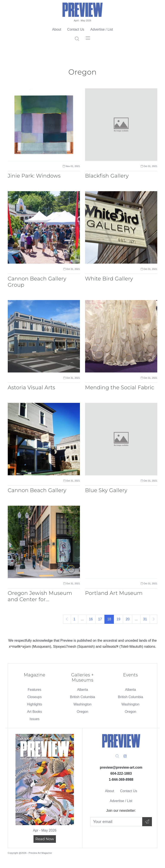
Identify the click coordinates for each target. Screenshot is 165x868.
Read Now (45, 839)
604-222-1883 (121, 773)
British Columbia (82, 697)
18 (109, 619)
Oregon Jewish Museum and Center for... (40, 596)
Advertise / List (102, 29)
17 (100, 619)
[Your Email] (116, 822)
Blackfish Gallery (107, 176)
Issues (35, 719)
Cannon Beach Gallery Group (37, 282)
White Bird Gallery (109, 279)
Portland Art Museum (114, 593)
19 (118, 619)
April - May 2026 (82, 20)
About (57, 29)
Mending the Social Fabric (120, 387)
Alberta (83, 690)
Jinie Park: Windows (34, 176)
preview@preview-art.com (121, 767)
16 (91, 619)
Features (34, 690)
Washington (82, 704)
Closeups (34, 697)
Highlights (35, 704)
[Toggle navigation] (88, 38)
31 (145, 619)
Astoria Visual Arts (31, 387)
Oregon (82, 712)
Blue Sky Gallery (106, 490)
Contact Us (76, 29)
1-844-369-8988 (121, 780)
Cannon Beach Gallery (37, 490)
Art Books (34, 712)
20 (128, 619)
